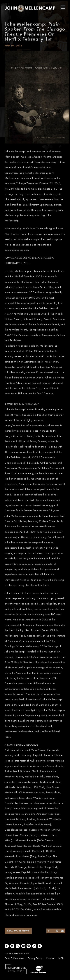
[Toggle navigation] (63, 7)
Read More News (18, 931)
